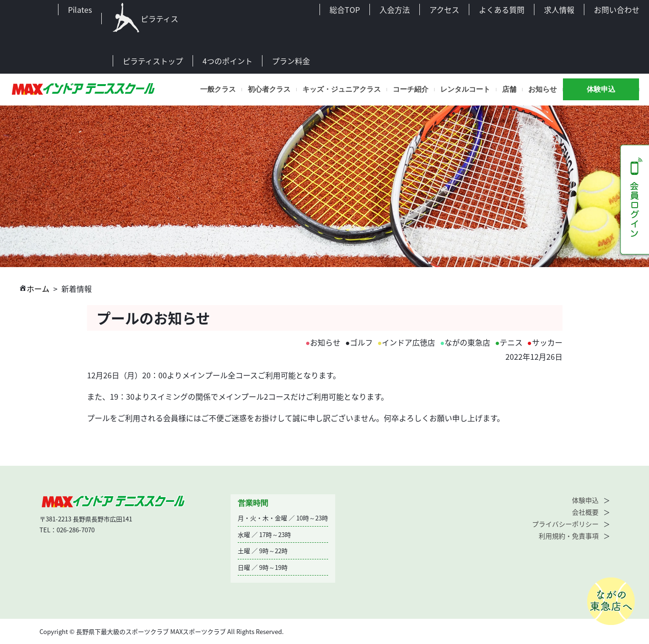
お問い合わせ (617, 10)
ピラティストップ (153, 61)
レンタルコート (465, 89)
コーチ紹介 (411, 89)
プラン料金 (291, 61)
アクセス (444, 10)
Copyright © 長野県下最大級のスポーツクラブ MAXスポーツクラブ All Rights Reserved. (162, 631)
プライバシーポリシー (565, 524)
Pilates (80, 10)
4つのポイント (228, 61)
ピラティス (145, 19)
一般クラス (218, 89)
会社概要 (585, 512)
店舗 (509, 89)
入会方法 (395, 10)
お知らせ (542, 89)
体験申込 (601, 89)
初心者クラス (269, 89)
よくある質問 (502, 10)
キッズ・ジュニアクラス (342, 89)
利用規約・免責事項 (569, 536)
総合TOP (345, 10)
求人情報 (559, 10)
